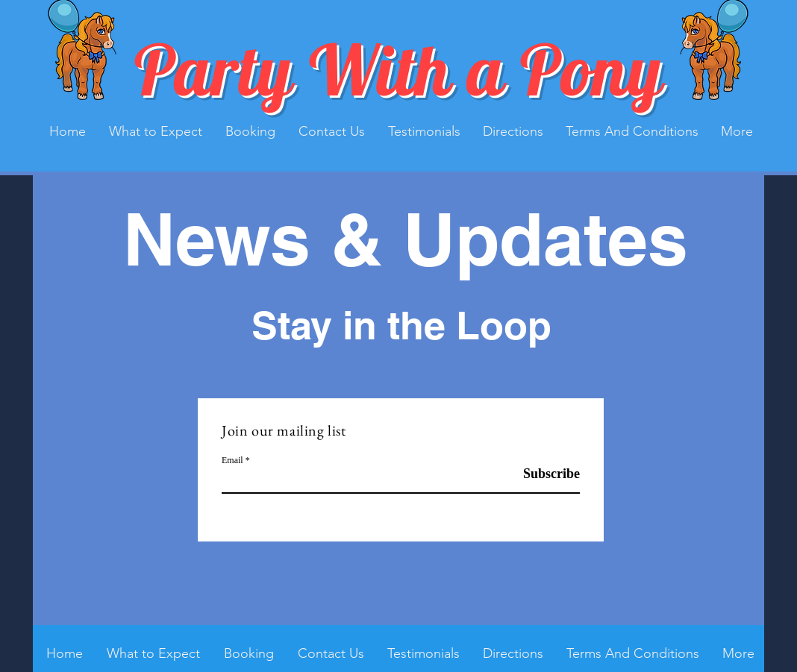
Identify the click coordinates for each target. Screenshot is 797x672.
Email (232, 460)
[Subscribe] (542, 474)
